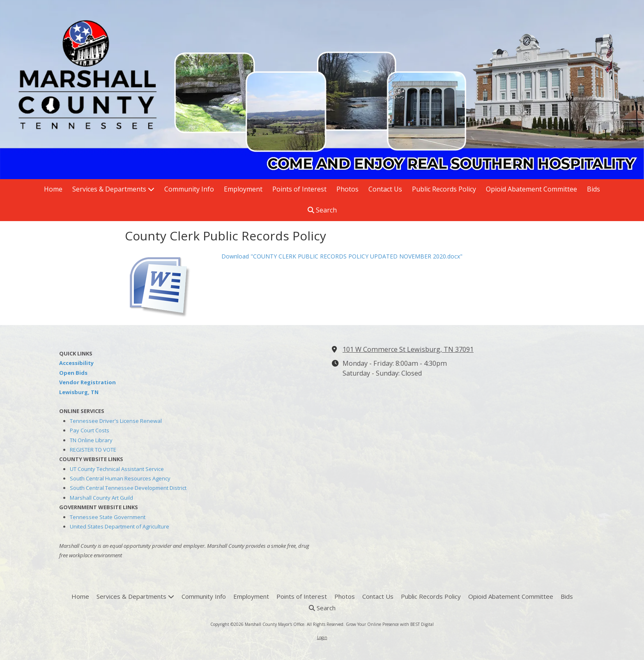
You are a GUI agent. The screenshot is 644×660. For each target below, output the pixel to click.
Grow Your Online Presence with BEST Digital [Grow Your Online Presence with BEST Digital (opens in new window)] (390, 624)
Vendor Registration (87, 382)
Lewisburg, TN (79, 392)
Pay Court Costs (90, 430)
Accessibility (76, 363)
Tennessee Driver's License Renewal (116, 421)
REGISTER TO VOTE (93, 450)
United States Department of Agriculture (120, 526)
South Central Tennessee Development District (128, 488)
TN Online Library (91, 440)
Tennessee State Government (108, 517)
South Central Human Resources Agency (120, 478)
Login (322, 637)
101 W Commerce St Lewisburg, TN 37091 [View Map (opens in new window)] (408, 349)
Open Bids (73, 373)
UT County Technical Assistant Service (117, 469)
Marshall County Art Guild (101, 498)
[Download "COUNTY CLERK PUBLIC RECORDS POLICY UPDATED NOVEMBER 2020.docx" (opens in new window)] (170, 284)
